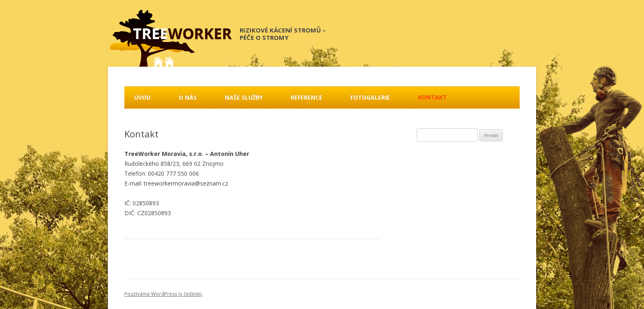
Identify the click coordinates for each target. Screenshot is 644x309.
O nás (188, 97)
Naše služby (244, 97)
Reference (307, 97)
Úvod (142, 97)
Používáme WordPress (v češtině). (163, 294)
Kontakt (432, 97)
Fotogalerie (370, 97)
